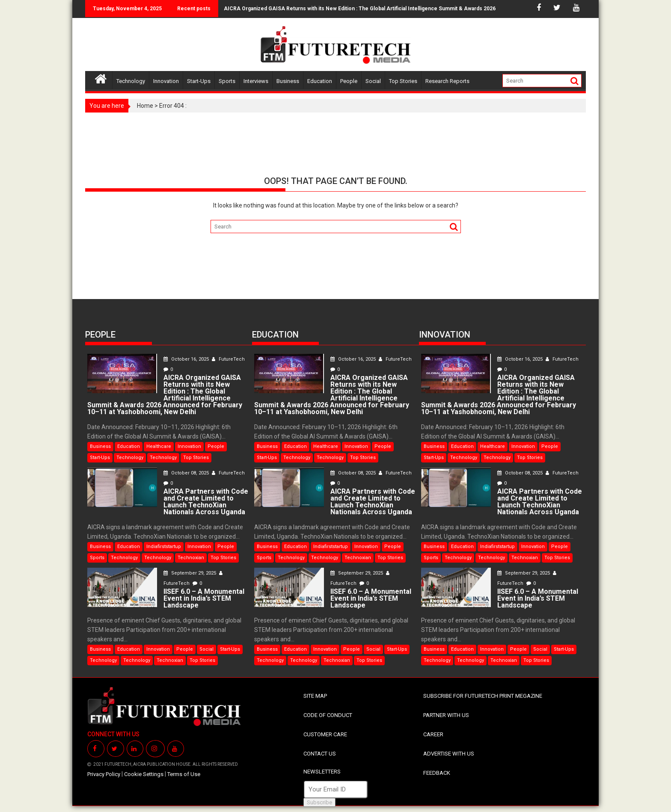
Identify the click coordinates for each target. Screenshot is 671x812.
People (349, 81)
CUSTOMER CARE (325, 734)
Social (373, 81)
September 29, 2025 (190, 573)
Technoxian (191, 558)
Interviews (256, 81)
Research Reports (447, 81)
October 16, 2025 (187, 359)
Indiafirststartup (164, 547)
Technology (131, 81)
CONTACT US (320, 754)
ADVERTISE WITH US (449, 754)
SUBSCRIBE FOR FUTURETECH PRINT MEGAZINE (483, 696)
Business (288, 81)
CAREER (433, 734)
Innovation (166, 81)
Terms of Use (184, 774)
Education (320, 81)
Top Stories (403, 81)
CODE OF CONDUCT (328, 715)
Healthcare (159, 446)
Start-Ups (199, 81)
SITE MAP (315, 696)
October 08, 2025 (187, 473)
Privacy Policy (104, 774)
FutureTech (228, 359)
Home (145, 106)
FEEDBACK (437, 773)
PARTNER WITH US (446, 715)
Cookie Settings (144, 774)
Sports (227, 81)
